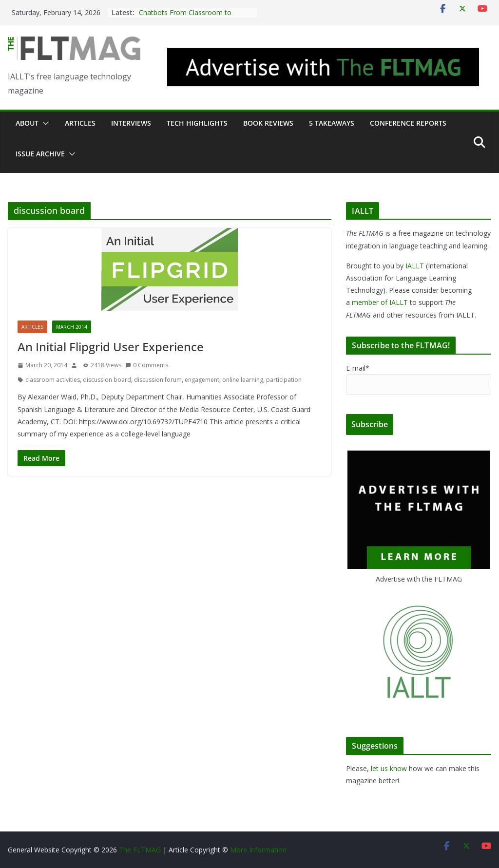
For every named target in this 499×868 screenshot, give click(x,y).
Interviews (131, 123)
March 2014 (72, 327)
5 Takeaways (332, 123)
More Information (258, 850)
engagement (202, 380)
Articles (80, 123)
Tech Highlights (197, 123)
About (27, 123)
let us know (389, 768)
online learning (243, 380)
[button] (44, 123)
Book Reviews (268, 123)
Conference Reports (408, 123)
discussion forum (158, 380)
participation (284, 380)
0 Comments (147, 365)
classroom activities (53, 380)
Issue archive (40, 154)
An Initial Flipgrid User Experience (111, 347)
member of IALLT (380, 302)
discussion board (107, 380)
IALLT (415, 266)
